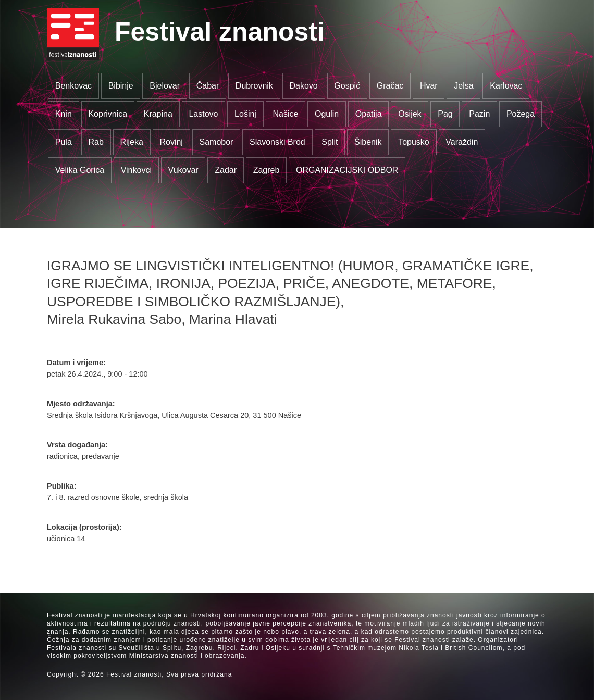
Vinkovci (136, 170)
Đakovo (303, 86)
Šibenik (368, 142)
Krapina (158, 114)
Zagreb (267, 170)
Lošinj (245, 114)
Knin (64, 114)
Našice (286, 114)
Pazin (479, 114)
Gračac (390, 86)
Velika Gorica (80, 170)
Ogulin (327, 114)
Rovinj (171, 142)
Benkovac (73, 86)
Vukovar (183, 170)
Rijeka (131, 142)
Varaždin (462, 142)
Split (330, 142)
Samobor (216, 142)
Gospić (347, 86)
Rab (96, 142)
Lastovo (203, 114)
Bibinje (121, 86)
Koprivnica (108, 114)
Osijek (410, 114)
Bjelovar (165, 86)
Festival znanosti (220, 32)
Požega (521, 114)
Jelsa (463, 86)
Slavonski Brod (277, 142)
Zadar (226, 170)
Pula (64, 142)
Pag (445, 114)
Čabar (208, 86)
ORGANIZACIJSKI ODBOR (347, 170)
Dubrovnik (254, 86)
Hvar (429, 86)
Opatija (369, 114)
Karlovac (506, 86)
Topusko (414, 142)
